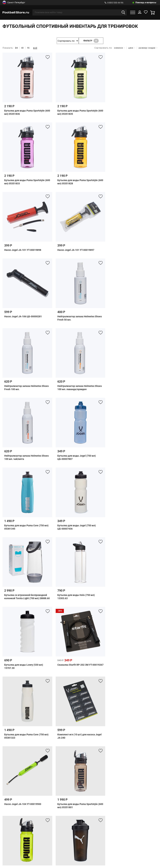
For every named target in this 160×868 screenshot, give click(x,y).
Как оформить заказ (135, 720)
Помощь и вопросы (146, 2)
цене (132, 48)
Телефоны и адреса (25, 720)
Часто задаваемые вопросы (54, 698)
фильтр (91, 41)
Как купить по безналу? (84, 726)
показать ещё (80, 624)
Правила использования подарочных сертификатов (117, 704)
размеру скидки (148, 48)
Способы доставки (112, 698)
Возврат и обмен (107, 720)
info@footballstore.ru (84, 779)
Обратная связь (86, 698)
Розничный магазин (80, 720)
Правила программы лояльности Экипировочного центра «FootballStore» (63, 731)
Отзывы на (83, 833)
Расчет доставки (138, 698)
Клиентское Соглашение (129, 731)
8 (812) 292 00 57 (71, 758)
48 (22, 48)
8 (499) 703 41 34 (75, 752)
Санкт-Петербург (14, 3)
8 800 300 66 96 (71, 771)
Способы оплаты (22, 698)
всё (35, 48)
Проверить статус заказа (26, 704)
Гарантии (108, 726)
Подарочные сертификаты (63, 704)
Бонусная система (52, 720)
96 (28, 48)
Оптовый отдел (55, 726)
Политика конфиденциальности (80, 737)
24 (16, 48)
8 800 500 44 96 (114, 3)
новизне (119, 48)
